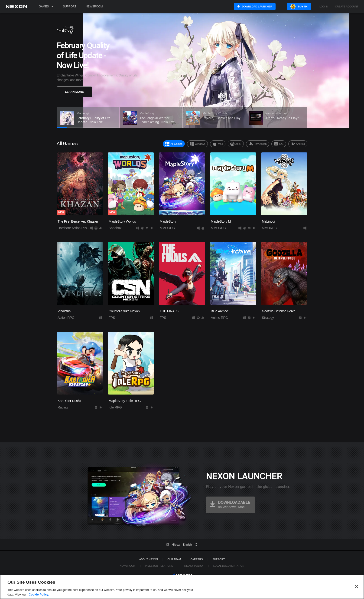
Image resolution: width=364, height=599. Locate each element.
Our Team (174, 559)
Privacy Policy (193, 566)
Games (46, 7)
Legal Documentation (229, 566)
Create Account (347, 7)
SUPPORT (219, 559)
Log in (324, 7)
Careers (197, 559)
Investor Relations (159, 566)
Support (70, 7)
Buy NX (300, 7)
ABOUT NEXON (149, 559)
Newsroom (94, 7)
